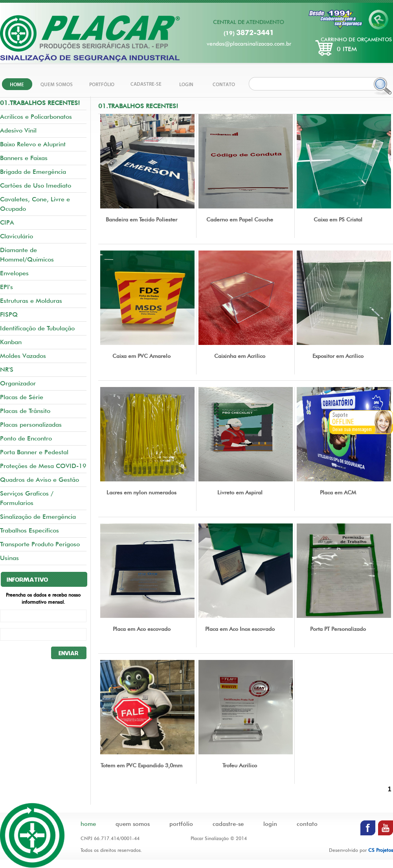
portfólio (181, 824)
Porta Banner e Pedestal (34, 452)
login (270, 824)
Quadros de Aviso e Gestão (39, 480)
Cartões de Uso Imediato (36, 185)
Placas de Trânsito (25, 411)
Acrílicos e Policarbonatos (36, 117)
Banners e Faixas (24, 158)
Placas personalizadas (31, 425)
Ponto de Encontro (26, 438)
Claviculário (17, 236)
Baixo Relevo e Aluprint (33, 144)
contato (307, 824)
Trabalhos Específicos (29, 530)
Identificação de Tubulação (37, 328)
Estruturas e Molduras (31, 301)
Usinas (9, 558)
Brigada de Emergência (33, 172)
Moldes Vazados (23, 356)
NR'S (7, 369)
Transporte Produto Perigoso (40, 544)
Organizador (18, 383)
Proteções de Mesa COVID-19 (43, 466)
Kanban (11, 342)
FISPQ (9, 314)
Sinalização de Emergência (38, 517)
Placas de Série (22, 397)
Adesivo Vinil (18, 130)
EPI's (6, 287)
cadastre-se (228, 824)
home (88, 824)
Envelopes (14, 273)
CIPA (7, 222)
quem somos (133, 824)
